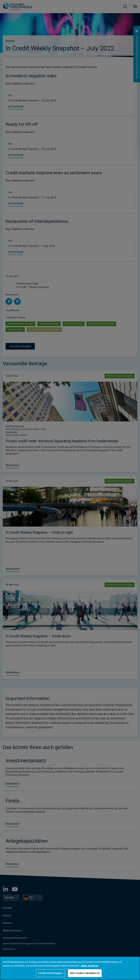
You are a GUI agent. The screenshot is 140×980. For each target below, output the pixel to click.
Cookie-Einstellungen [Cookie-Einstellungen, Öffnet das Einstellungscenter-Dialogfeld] (50, 973)
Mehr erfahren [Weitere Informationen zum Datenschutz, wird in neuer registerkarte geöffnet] (90, 966)
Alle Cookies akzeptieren (85, 973)
